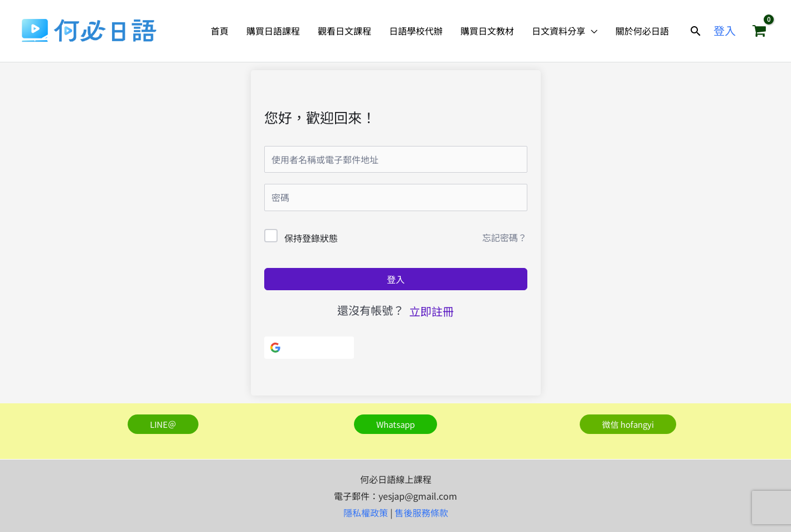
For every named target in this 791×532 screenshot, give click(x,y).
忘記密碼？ (504, 237)
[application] (591, 31)
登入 (396, 279)
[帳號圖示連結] (725, 31)
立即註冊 (431, 311)
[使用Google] (309, 348)
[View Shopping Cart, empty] (759, 31)
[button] (696, 31)
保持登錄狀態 (311, 238)
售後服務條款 (421, 513)
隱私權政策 (366, 513)
